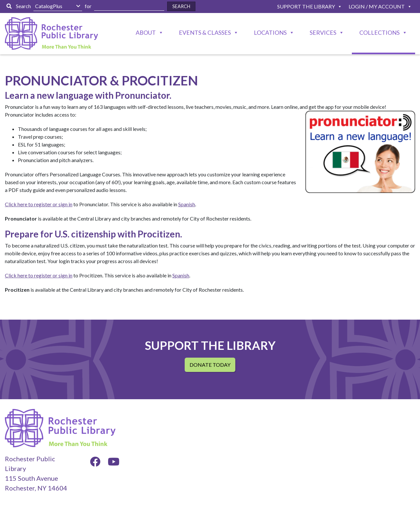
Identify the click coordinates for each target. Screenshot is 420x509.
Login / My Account (377, 6)
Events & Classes (205, 32)
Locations (270, 32)
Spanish (187, 204)
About (146, 32)
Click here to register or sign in (39, 204)
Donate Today (210, 365)
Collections (379, 32)
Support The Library (306, 6)
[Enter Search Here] (129, 6)
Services (323, 32)
